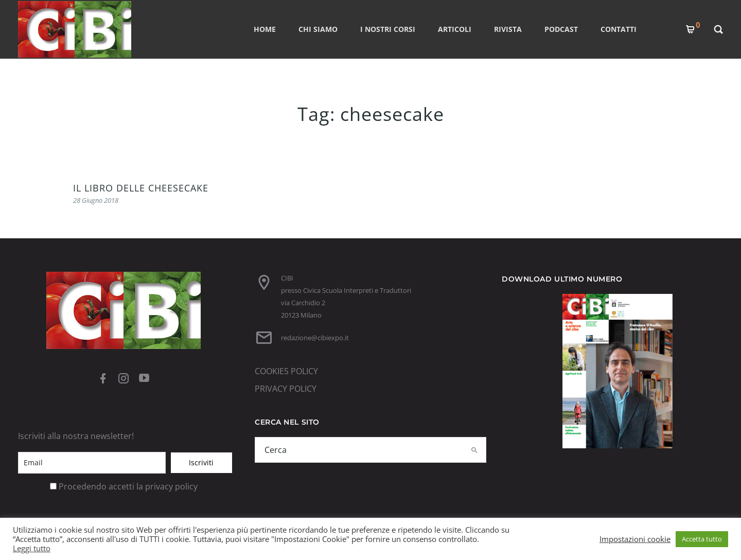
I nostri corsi (388, 29)
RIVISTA (508, 29)
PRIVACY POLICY (286, 389)
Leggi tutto (32, 548)
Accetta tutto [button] (702, 539)
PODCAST (561, 29)
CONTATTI (619, 29)
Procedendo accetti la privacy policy (128, 486)
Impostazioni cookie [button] (635, 539)
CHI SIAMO (318, 29)
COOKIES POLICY (286, 371)
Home (265, 29)
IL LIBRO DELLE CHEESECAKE (141, 188)
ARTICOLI (455, 29)
